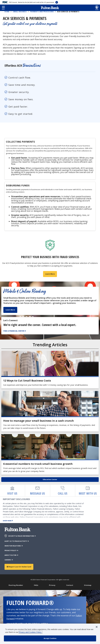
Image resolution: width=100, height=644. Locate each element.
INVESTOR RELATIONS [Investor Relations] (14, 546)
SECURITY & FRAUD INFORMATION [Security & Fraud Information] (22, 537)
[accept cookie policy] (50, 638)
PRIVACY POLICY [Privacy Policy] (12, 551)
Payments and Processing (42, 12)
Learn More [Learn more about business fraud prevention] (50, 275)
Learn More (10, 310)
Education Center (50, 480)
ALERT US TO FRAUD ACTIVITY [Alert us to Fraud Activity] (17, 542)
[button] (3, 8)
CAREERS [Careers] (9, 560)
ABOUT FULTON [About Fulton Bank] (12, 556)
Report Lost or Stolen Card (19, 567)
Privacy (52, 586)
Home (7, 12)
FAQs (36, 586)
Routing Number (16, 586)
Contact (70, 586)
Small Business (20, 12)
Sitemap (88, 586)
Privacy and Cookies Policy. (31, 632)
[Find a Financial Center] (15, 332)
